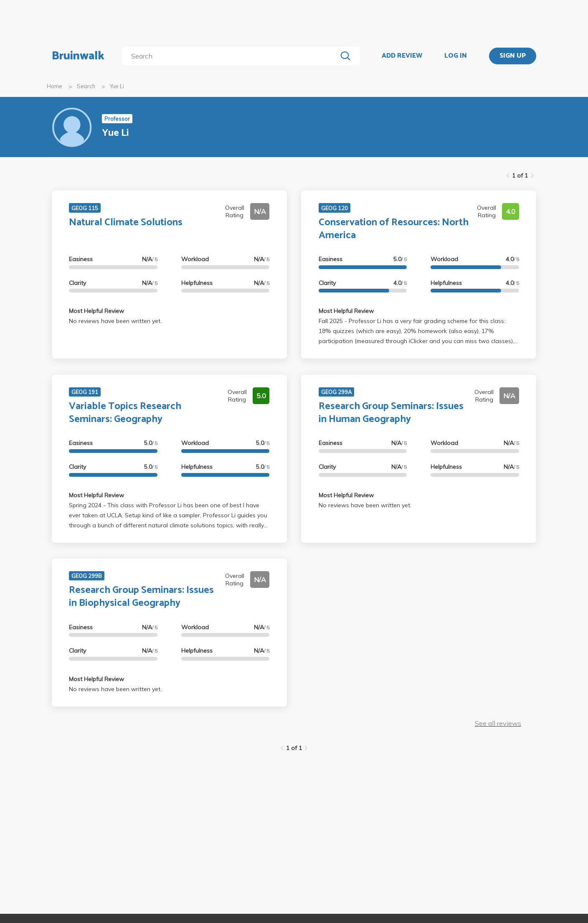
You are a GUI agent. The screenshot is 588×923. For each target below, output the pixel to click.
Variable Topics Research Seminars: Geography (125, 413)
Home (54, 86)
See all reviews (498, 723)
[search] (231, 56)
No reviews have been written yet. (115, 321)
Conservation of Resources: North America (394, 229)
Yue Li (117, 86)
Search (86, 86)
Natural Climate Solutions (126, 222)
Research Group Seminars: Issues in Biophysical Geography (141, 597)
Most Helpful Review (96, 311)
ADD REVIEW (402, 56)
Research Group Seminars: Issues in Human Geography (391, 413)
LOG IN (456, 56)
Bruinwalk (78, 56)
